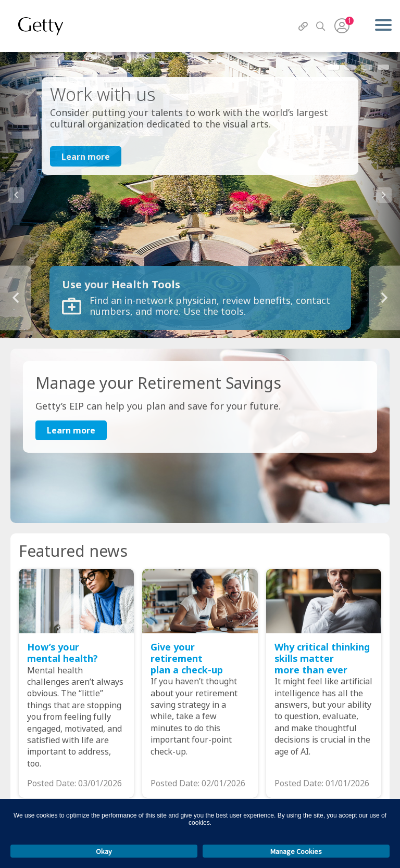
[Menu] (383, 26)
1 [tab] (333, 67)
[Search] (321, 27)
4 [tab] (383, 67)
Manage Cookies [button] (296, 851)
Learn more (86, 157)
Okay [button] (104, 851)
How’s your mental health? (63, 653)
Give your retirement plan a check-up (187, 659)
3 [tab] (367, 67)
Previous (16, 195)
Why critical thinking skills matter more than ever (322, 659)
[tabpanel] (200, 195)
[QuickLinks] (303, 27)
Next (384, 195)
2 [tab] (350, 67)
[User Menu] (342, 26)
